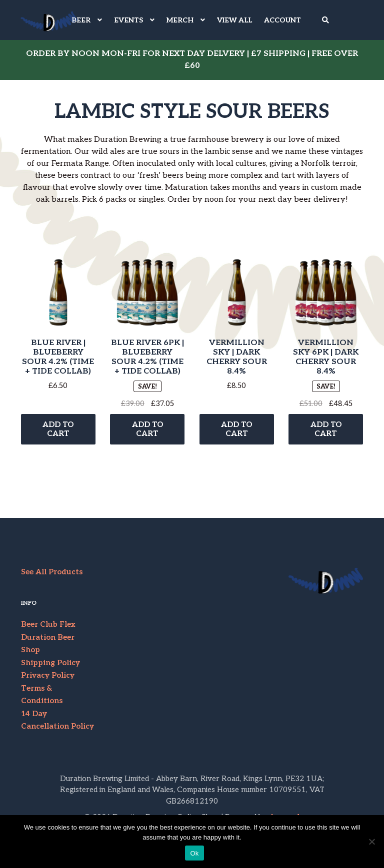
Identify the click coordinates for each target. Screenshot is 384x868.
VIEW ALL (234, 20)
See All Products (52, 575)
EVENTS (128, 20)
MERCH (180, 20)
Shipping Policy (50, 666)
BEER (81, 20)
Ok (194, 853)
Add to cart (58, 432)
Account (282, 20)
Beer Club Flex (48, 628)
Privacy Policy (48, 679)
